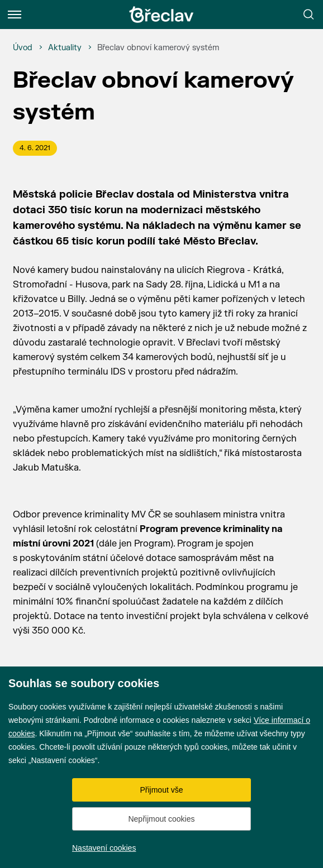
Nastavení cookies (104, 848)
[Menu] (15, 15)
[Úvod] (23, 48)
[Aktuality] (65, 48)
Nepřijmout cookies (161, 819)
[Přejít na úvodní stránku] (161, 15)
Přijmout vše (161, 790)
